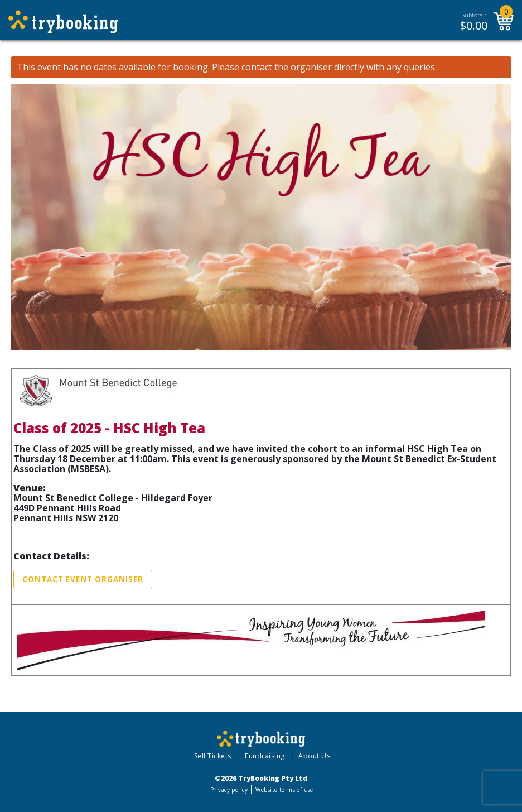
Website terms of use (284, 790)
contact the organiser (287, 67)
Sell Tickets (213, 756)
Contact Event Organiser (83, 579)
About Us (314, 756)
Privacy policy (229, 790)
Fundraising (265, 756)
